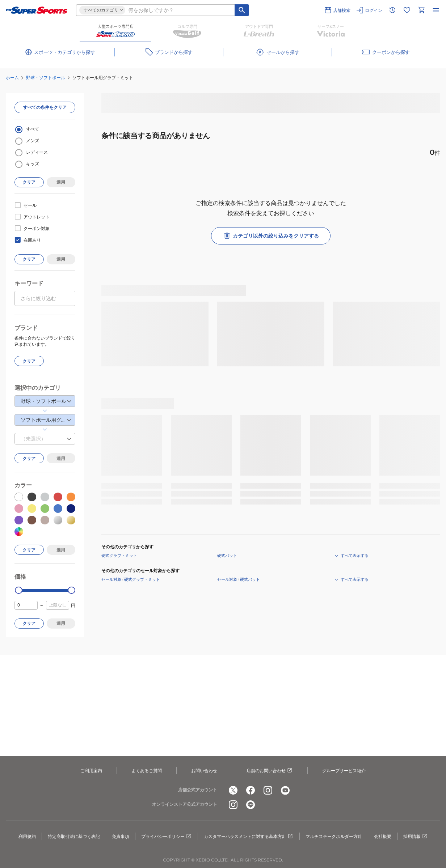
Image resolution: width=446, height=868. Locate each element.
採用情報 (416, 837)
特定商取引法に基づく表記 (74, 836)
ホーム (12, 78)
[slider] (19, 590)
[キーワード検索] (242, 10)
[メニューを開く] (436, 10)
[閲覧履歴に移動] (392, 10)
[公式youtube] (285, 790)
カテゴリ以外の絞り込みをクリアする (271, 236)
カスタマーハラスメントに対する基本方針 (249, 837)
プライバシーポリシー (167, 837)
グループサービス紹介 (344, 771)
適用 (61, 182)
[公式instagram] (268, 790)
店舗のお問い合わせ (270, 771)
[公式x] (233, 790)
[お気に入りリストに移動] (407, 10)
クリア (29, 182)
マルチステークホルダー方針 (334, 836)
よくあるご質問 (147, 771)
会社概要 (383, 836)
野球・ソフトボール (46, 78)
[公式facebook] (251, 790)
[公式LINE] (251, 805)
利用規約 (27, 836)
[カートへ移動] (421, 10)
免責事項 (121, 836)
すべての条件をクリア (45, 107)
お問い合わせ (204, 771)
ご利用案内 (91, 771)
